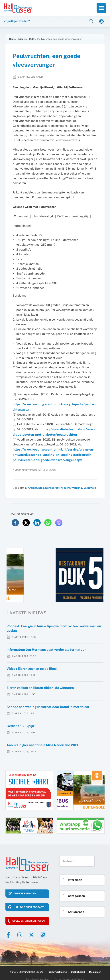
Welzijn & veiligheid (80, 484)
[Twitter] (31, 931)
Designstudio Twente (74, 974)
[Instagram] (20, 931)
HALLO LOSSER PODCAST (29, 903)
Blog (40, 484)
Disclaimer (95, 967)
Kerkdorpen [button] (72, 907)
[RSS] (43, 931)
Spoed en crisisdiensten (28, 917)
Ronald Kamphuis (40, 974)
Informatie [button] (72, 875)
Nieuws (63, 484)
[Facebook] (8, 931)
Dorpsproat (51, 484)
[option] (55, 571)
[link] (101, 22)
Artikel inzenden (25, 890)
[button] (92, 22)
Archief (32, 484)
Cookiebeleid (78, 967)
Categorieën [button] (73, 891)
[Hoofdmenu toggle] (101, 8)
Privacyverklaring (57, 967)
